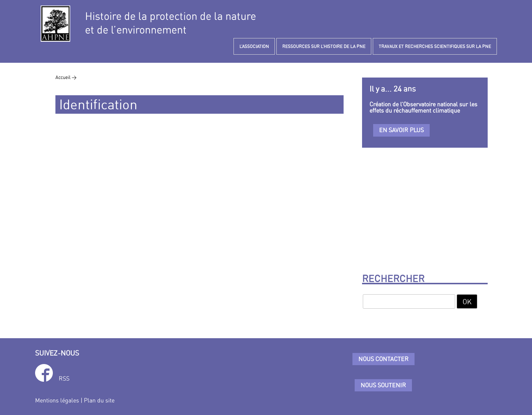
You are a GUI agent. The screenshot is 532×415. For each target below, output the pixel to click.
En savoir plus (401, 130)
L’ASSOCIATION (254, 46)
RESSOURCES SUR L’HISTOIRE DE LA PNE (324, 46)
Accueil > (66, 77)
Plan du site (99, 400)
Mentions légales (57, 400)
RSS (64, 378)
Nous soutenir (383, 385)
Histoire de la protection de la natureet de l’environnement (170, 23)
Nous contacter (383, 359)
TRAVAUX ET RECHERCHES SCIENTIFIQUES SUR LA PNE (435, 46)
